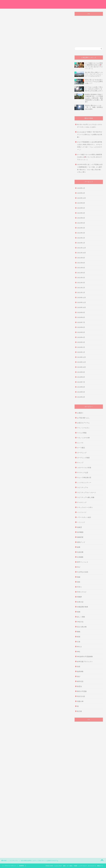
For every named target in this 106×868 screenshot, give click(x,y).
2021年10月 (82, 253)
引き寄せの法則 (83, 572)
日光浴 (28, 750)
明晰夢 (79, 597)
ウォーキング (28, 748)
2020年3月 (81, 342)
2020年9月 (81, 312)
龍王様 (79, 711)
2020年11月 (82, 302)
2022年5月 (81, 223)
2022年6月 (81, 218)
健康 (79, 547)
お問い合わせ (68, 3)
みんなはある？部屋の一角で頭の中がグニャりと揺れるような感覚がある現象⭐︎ (90, 134)
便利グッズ (81, 542)
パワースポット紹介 (84, 517)
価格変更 (80, 537)
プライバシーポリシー (83, 3)
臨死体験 (80, 671)
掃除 (22, 750)
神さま (79, 647)
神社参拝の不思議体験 (85, 657)
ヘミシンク (81, 522)
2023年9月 (81, 203)
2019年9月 (81, 372)
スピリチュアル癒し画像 (86, 497)
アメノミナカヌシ (83, 428)
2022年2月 (81, 238)
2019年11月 (82, 362)
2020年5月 (81, 332)
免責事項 (22, 866)
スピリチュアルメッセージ (87, 492)
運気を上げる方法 (59, 750)
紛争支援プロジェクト (85, 662)
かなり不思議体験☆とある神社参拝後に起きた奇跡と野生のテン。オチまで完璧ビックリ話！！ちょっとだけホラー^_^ (90, 146)
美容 (79, 667)
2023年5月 (81, 208)
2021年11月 (82, 248)
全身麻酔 (80, 557)
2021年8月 (81, 263)
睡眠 (79, 632)
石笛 (79, 642)
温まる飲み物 (82, 627)
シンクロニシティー (84, 483)
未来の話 (80, 602)
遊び (79, 676)
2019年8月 (81, 377)
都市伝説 (80, 681)
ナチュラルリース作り (85, 507)
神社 (79, 652)
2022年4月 (81, 228)
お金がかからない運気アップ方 (15, 748)
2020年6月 (81, 327)
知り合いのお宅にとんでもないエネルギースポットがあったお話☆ (90, 126)
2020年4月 (81, 337)
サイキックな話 (83, 472)
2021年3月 (81, 283)
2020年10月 (82, 307)
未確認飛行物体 (83, 607)
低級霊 (79, 527)
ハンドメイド (82, 512)
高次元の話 (81, 696)
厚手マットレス (83, 562)
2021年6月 (81, 268)
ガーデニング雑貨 (83, 458)
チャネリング (82, 502)
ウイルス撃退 (82, 433)
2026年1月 (81, 188)
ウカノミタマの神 (83, 438)
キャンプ (80, 463)
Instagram (98, 3)
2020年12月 (82, 298)
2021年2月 (81, 288)
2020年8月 (81, 317)
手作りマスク (82, 592)
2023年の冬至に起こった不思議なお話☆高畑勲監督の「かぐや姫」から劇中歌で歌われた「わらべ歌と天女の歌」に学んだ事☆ (90, 168)
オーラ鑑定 (56, 3)
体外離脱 (80, 532)
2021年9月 (81, 258)
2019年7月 (81, 382)
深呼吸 (50, 750)
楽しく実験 (81, 617)
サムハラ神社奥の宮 (84, 477)
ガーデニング (82, 453)
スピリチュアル (11, 51)
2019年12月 (82, 357)
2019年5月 (81, 392)
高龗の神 (80, 701)
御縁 (79, 577)
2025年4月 (81, 193)
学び (79, 567)
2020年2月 (81, 347)
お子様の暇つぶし (83, 418)
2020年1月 (81, 352)
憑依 (79, 582)
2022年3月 (81, 233)
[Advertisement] (36, 31)
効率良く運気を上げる (13, 750)
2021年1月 (81, 292)
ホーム (47, 3)
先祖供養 (80, 552)
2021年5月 (81, 273)
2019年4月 (81, 397)
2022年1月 (81, 243)
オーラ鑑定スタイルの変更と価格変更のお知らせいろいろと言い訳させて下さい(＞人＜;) (90, 157)
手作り (79, 587)
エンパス (80, 443)
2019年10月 (82, 367)
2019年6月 (81, 387)
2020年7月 (81, 322)
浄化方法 (80, 622)
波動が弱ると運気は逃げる (39, 750)
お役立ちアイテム (83, 423)
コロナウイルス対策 (84, 468)
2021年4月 (81, 278)
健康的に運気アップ (49, 748)
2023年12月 (82, 198)
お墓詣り (80, 413)
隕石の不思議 (82, 691)
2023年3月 (81, 213)
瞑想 (79, 637)
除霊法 (79, 686)
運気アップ (10, 754)
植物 (79, 612)
